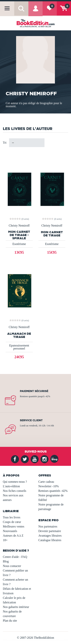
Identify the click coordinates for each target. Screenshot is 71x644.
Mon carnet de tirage (52, 234)
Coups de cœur (12, 522)
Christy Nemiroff (19, 226)
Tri (5, 143)
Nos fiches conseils (15, 491)
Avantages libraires (50, 536)
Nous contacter (12, 566)
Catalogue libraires (50, 540)
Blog (6, 561)
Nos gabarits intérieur (16, 607)
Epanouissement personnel (19, 347)
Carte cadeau (46, 482)
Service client (31, 420)
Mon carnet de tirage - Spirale (19, 235)
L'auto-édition (11, 486)
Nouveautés (10, 531)
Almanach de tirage (19, 335)
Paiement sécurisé (34, 391)
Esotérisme (19, 244)
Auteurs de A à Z (13, 536)
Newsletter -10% (49, 486)
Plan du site (10, 621)
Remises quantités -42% (53, 491)
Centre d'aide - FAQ (15, 557)
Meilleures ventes (14, 526)
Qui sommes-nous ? (15, 482)
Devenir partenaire (50, 531)
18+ (5, 540)
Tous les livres (12, 517)
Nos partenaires (48, 526)
